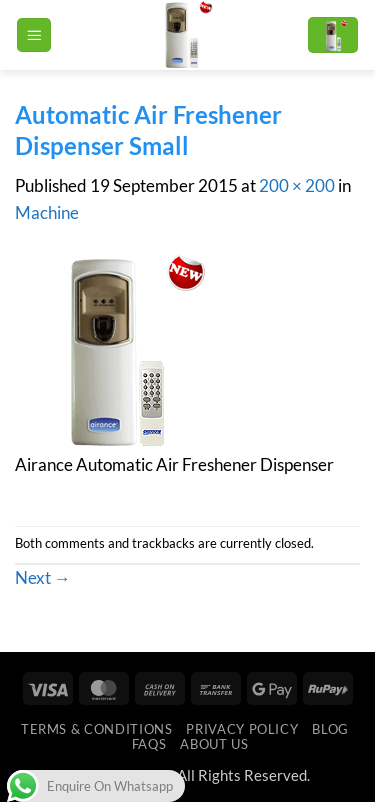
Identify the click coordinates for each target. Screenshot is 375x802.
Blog (330, 729)
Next (43, 577)
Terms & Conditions (97, 729)
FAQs (149, 744)
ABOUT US (214, 744)
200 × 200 (297, 185)
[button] (34, 35)
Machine (47, 212)
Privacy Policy (242, 729)
